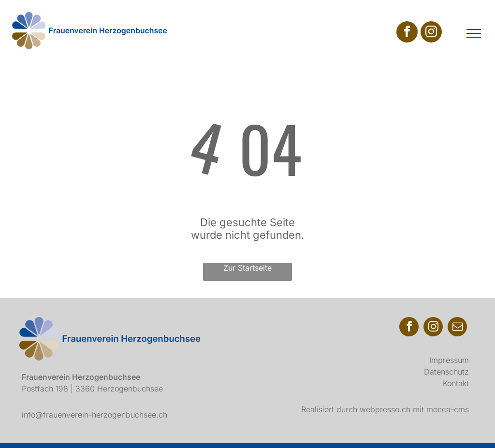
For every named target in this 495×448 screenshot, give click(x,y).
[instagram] (431, 33)
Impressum (449, 360)
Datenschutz (446, 372)
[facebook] (407, 33)
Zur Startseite (247, 268)
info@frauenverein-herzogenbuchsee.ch (95, 415)
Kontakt (456, 383)
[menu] (474, 33)
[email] (457, 328)
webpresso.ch (385, 409)
